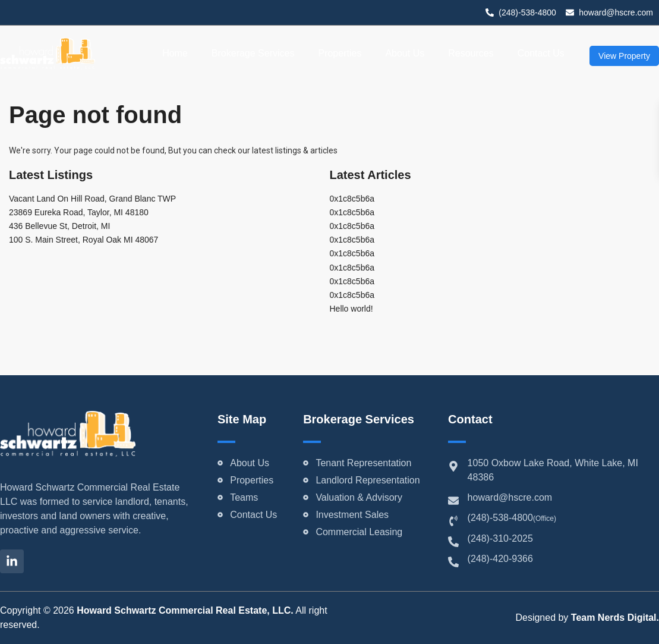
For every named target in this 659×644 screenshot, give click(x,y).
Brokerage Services (253, 53)
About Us (405, 53)
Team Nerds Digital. (615, 618)
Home (175, 53)
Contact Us (541, 53)
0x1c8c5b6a (352, 199)
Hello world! (351, 309)
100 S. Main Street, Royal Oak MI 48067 (83, 240)
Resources (471, 53)
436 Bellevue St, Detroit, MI (59, 226)
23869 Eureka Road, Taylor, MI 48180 (79, 212)
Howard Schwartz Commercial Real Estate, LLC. (185, 610)
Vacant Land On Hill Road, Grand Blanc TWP (92, 199)
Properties (340, 53)
